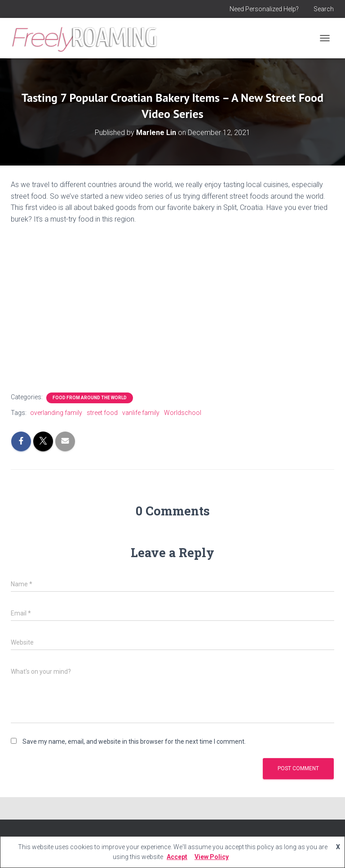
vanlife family (141, 413)
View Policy (212, 857)
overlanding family (56, 413)
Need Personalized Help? (264, 9)
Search (324, 9)
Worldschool (183, 413)
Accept (177, 857)
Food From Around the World (90, 398)
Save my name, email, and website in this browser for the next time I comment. (134, 742)
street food (102, 413)
